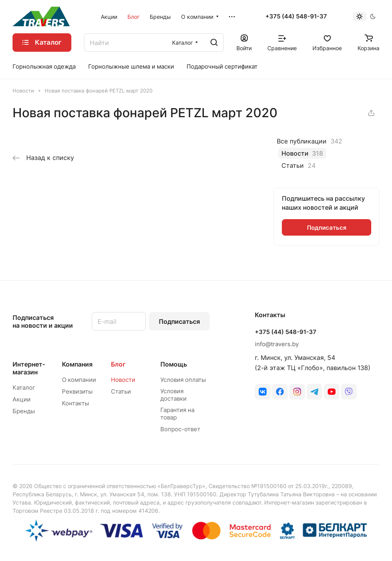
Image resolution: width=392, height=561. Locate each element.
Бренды (24, 411)
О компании (79, 380)
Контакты (75, 403)
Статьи (121, 391)
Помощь (174, 364)
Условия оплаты (183, 380)
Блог (118, 364)
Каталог (24, 388)
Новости (123, 380)
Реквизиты (77, 391)
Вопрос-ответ (180, 429)
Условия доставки (173, 395)
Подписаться (179, 321)
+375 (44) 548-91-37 (296, 16)
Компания (77, 364)
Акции (22, 399)
